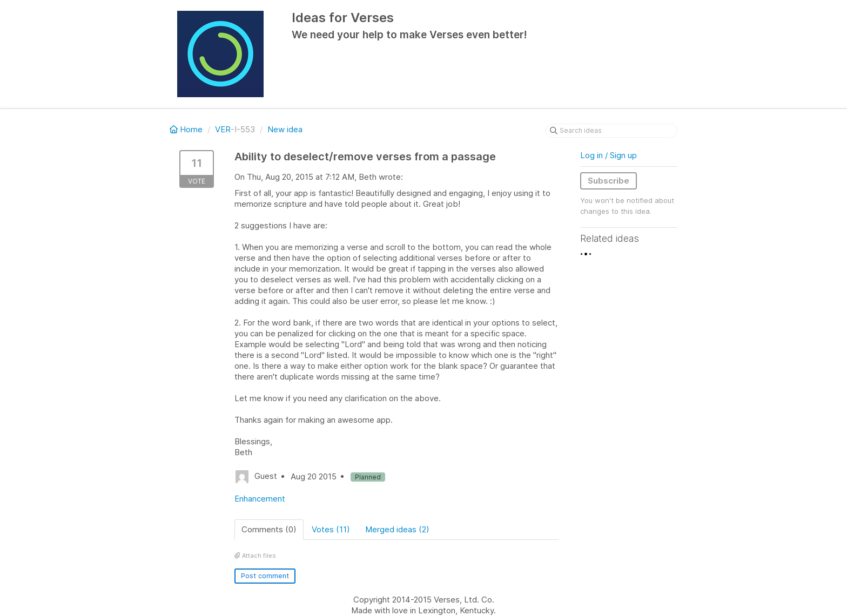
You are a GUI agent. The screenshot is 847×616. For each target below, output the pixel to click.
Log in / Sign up (609, 155)
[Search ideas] (611, 131)
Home (187, 129)
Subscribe (609, 181)
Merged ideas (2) (397, 529)
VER (223, 129)
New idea (285, 129)
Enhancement (260, 499)
